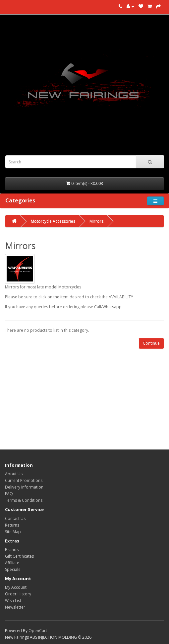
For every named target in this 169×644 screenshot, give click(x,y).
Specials (13, 569)
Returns (12, 525)
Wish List (13, 601)
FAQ (9, 494)
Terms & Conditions (24, 500)
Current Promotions (24, 480)
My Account (16, 587)
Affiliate (12, 563)
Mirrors (96, 221)
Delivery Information (24, 487)
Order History (18, 594)
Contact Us (15, 518)
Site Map (13, 532)
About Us (14, 474)
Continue (151, 343)
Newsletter (15, 607)
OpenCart (38, 631)
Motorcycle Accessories (53, 221)
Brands (12, 550)
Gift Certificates (19, 556)
